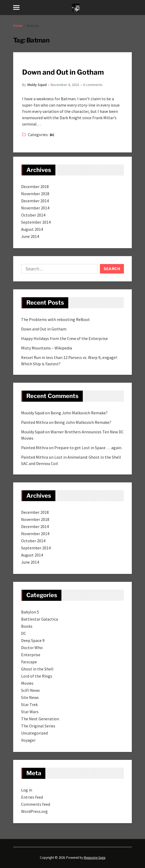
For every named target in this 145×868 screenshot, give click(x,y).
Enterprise (31, 655)
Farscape (29, 662)
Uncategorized (34, 733)
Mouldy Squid (33, 413)
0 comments (93, 85)
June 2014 (30, 236)
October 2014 (33, 215)
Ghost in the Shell (37, 669)
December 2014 (35, 201)
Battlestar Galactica (40, 619)
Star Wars (30, 712)
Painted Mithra (35, 422)
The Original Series (38, 726)
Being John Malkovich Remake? (79, 413)
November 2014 (35, 208)
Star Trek (29, 704)
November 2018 (35, 194)
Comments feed (36, 804)
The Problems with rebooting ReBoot (55, 319)
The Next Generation (40, 719)
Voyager (28, 740)
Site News (30, 697)
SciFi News (30, 690)
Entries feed (32, 797)
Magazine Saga (95, 858)
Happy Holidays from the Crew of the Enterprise (64, 338)
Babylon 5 (30, 612)
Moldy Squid (37, 85)
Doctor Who (32, 648)
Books (27, 626)
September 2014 (36, 222)
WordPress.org (34, 811)
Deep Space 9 (33, 640)
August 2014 (32, 229)
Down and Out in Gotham (63, 72)
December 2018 (35, 186)
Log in (27, 790)
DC (52, 135)
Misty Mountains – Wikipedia (47, 348)
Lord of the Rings (37, 676)
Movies (27, 683)
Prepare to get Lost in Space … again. (88, 448)
